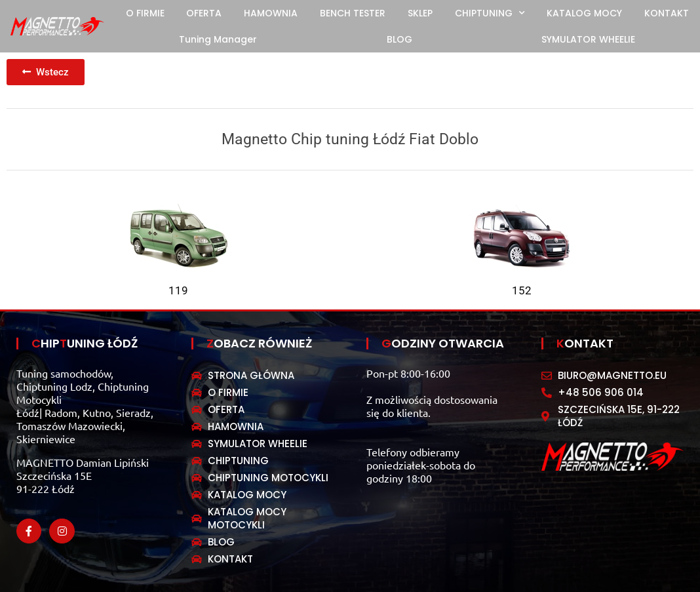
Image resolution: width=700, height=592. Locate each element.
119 (178, 290)
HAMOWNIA (271, 13)
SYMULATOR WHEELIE (588, 39)
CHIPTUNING (490, 13)
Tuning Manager (218, 39)
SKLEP (420, 13)
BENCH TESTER (353, 13)
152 (522, 290)
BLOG (399, 39)
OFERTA (204, 13)
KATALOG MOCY (584, 13)
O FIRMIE (145, 13)
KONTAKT (667, 13)
